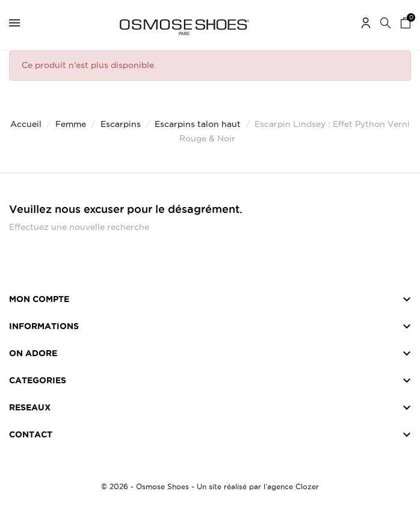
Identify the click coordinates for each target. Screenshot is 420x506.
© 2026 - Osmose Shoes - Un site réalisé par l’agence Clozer (210, 486)
